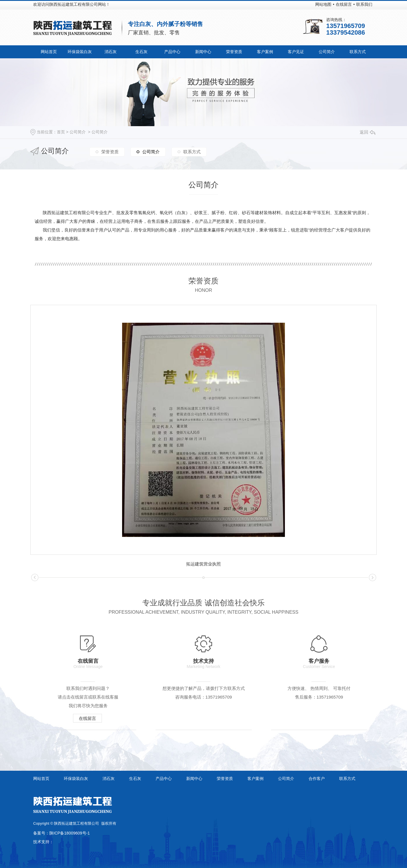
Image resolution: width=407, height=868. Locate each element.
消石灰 (111, 52)
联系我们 (364, 4)
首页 (61, 132)
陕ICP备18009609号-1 (70, 833)
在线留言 (344, 4)
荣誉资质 (234, 52)
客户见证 (296, 52)
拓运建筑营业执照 (203, 564)
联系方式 (358, 52)
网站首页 (49, 52)
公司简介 (327, 52)
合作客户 (317, 779)
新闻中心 (203, 52)
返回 (367, 132)
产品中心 (172, 52)
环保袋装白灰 (80, 52)
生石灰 (141, 52)
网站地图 (323, 4)
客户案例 (265, 52)
